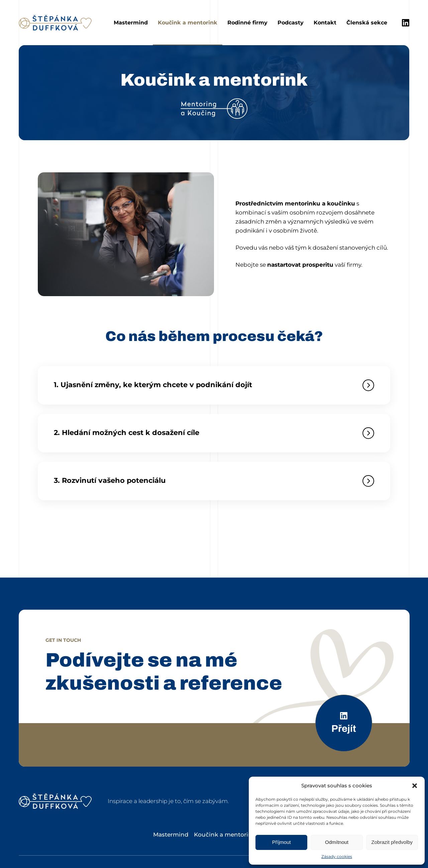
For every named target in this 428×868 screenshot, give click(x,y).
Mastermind (131, 23)
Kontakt (325, 23)
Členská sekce (367, 23)
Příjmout (282, 842)
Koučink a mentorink (188, 23)
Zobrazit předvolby (392, 842)
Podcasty (291, 23)
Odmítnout (337, 842)
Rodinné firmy (247, 23)
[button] (415, 786)
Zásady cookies (337, 856)
